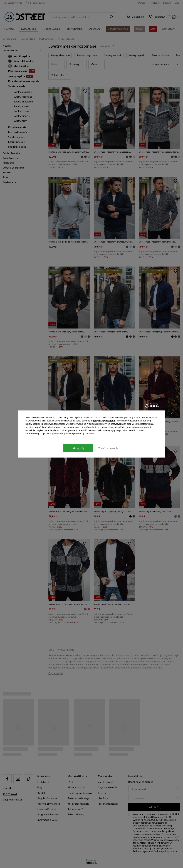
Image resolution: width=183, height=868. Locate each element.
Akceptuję (78, 448)
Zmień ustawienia (108, 448)
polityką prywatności (104, 421)
